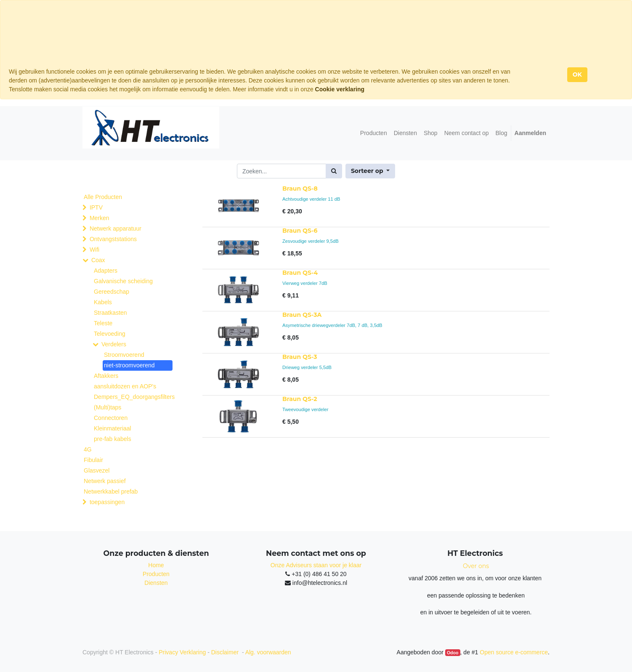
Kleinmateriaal (113, 428)
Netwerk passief (105, 481)
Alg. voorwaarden (268, 652)
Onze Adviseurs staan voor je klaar (316, 565)
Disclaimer (226, 652)
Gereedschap (112, 292)
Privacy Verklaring (182, 652)
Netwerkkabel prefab (111, 491)
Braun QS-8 (300, 189)
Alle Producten (103, 197)
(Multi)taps (108, 407)
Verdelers (114, 344)
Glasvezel (97, 470)
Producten (156, 574)
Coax (98, 260)
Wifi (94, 250)
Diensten (156, 583)
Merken (100, 218)
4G (88, 449)
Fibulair (93, 460)
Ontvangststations (113, 239)
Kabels (103, 302)
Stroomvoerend (124, 355)
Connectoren (111, 418)
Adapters (106, 271)
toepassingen (107, 502)
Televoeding (110, 334)
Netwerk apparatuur (116, 228)
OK (577, 74)
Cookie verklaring (340, 89)
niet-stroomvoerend (129, 365)
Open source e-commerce (514, 652)
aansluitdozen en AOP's (125, 386)
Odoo (453, 653)
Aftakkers (106, 376)
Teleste (103, 323)
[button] (370, 171)
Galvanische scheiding (123, 281)
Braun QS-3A (302, 315)
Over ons (476, 566)
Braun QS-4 (300, 273)
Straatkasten (110, 313)
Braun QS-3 (300, 357)
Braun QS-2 (300, 399)
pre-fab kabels (113, 439)
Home (156, 565)
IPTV (96, 207)
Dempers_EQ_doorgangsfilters (132, 397)
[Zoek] (334, 171)
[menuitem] (374, 133)
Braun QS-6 (300, 231)
